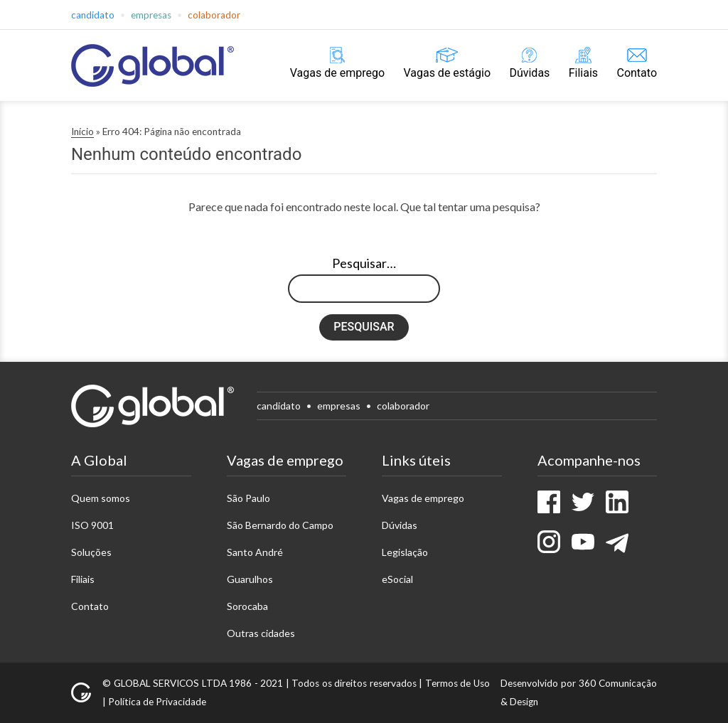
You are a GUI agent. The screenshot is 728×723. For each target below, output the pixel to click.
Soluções (91, 552)
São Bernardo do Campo (280, 525)
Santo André (255, 552)
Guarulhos (250, 579)
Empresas (151, 15)
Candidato (93, 15)
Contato (637, 73)
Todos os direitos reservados (354, 683)
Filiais (583, 73)
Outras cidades (261, 633)
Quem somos (101, 498)
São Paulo (248, 498)
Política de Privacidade (157, 702)
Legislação (405, 552)
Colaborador (214, 15)
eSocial (397, 579)
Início (82, 132)
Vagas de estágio (447, 73)
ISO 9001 (92, 525)
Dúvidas (529, 73)
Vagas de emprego (337, 73)
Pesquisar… (364, 263)
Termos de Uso (457, 683)
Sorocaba (247, 606)
